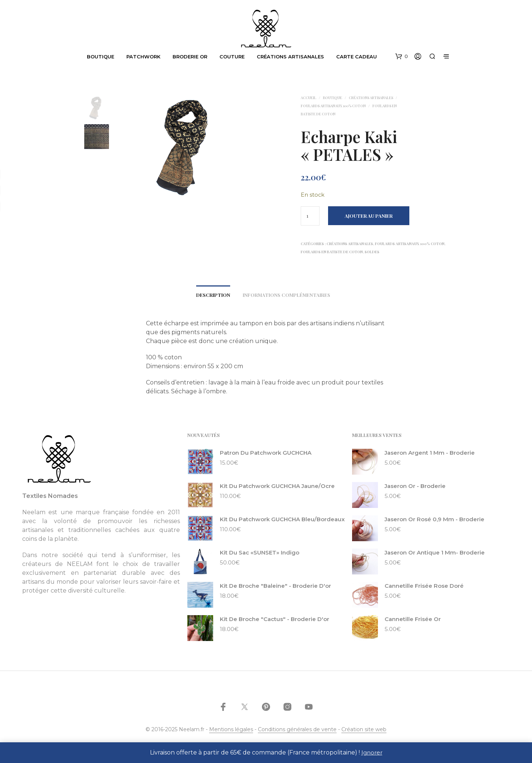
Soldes (372, 252)
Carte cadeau (357, 57)
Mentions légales (231, 732)
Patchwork (144, 57)
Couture (233, 57)
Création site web (364, 732)
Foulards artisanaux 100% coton (333, 106)
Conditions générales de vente (297, 732)
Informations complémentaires (287, 297)
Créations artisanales (291, 57)
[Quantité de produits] (310, 216)
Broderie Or (191, 57)
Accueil (308, 98)
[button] (402, 57)
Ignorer (372, 752)
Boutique (101, 57)
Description (213, 297)
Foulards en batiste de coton (332, 252)
